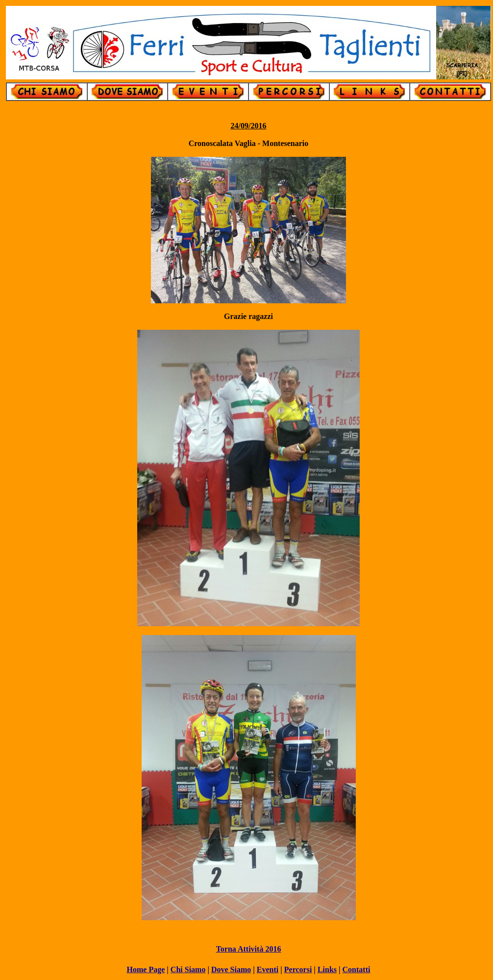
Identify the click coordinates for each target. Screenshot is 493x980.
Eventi (268, 969)
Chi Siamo (188, 969)
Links (327, 969)
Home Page (146, 969)
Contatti (357, 969)
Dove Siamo (231, 969)
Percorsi (298, 969)
